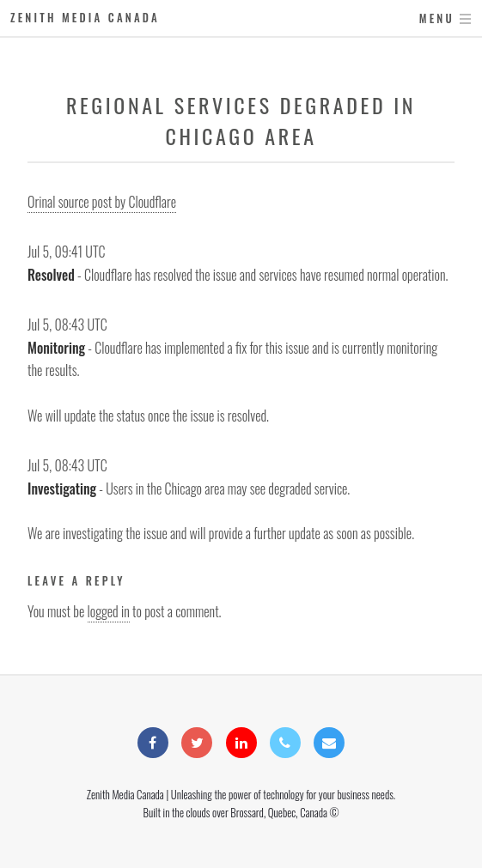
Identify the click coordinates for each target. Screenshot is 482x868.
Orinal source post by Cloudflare (102, 202)
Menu (437, 18)
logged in (109, 611)
